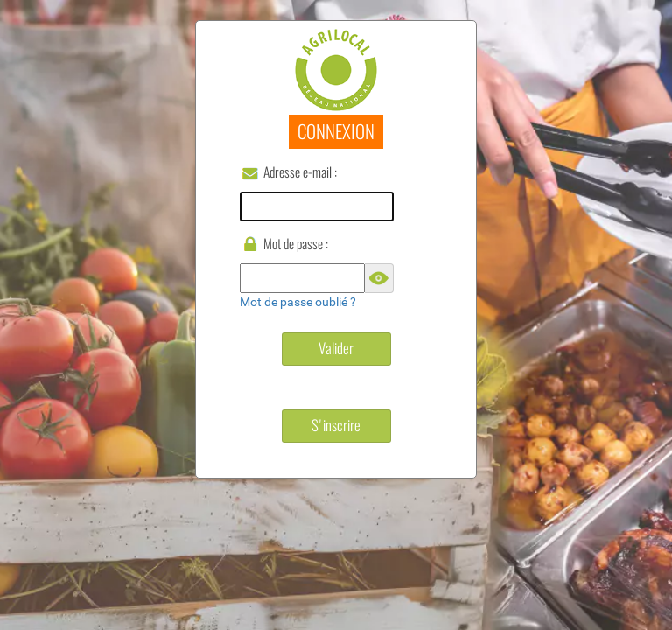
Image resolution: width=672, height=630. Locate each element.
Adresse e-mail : (300, 172)
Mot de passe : (296, 244)
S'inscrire (336, 425)
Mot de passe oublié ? (298, 302)
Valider (336, 348)
